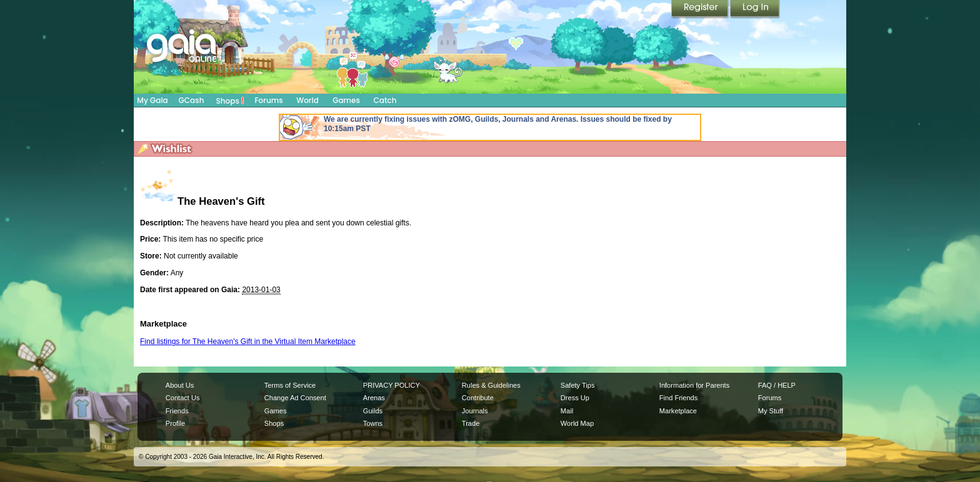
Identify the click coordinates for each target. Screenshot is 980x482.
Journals (475, 411)
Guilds (373, 411)
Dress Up (575, 398)
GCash (192, 100)
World (307, 100)
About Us (180, 385)
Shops (230, 101)
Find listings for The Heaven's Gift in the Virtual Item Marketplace (248, 342)
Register (701, 9)
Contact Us (183, 398)
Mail (567, 411)
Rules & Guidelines (491, 385)
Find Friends (678, 398)
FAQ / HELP (777, 385)
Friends (177, 411)
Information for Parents (694, 385)
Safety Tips (578, 385)
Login (755, 9)
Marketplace (678, 411)
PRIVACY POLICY (392, 385)
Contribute (478, 398)
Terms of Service (290, 385)
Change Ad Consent (295, 398)
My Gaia (152, 100)
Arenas (374, 398)
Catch (385, 100)
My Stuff (771, 411)
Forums (268, 100)
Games (346, 100)
